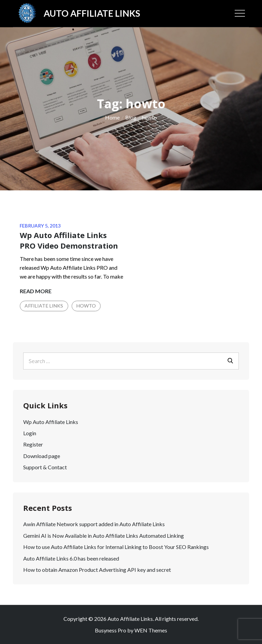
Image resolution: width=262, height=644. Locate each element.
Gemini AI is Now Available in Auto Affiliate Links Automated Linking (104, 536)
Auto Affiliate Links (92, 13)
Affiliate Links (44, 306)
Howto (86, 306)
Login (30, 433)
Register (33, 444)
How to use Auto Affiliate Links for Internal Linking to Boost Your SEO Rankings (116, 547)
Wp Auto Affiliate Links (51, 422)
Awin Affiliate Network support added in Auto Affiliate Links (94, 524)
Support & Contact (45, 467)
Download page (42, 456)
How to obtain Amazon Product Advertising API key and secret (97, 570)
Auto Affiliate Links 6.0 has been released (71, 558)
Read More (36, 291)
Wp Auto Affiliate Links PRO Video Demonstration (69, 240)
